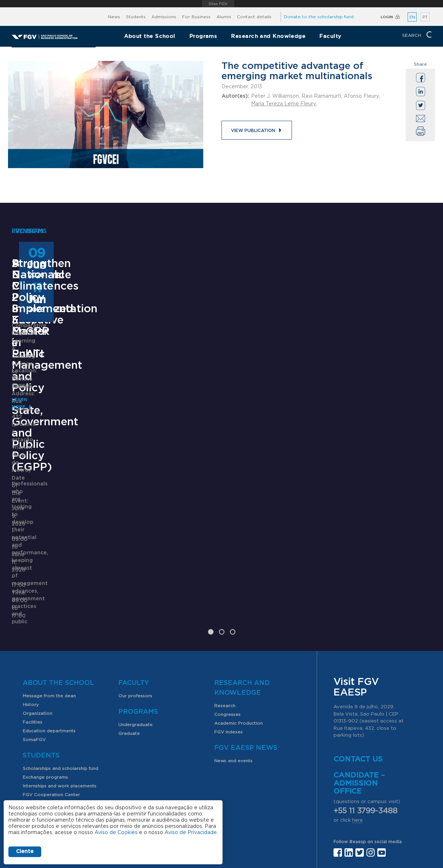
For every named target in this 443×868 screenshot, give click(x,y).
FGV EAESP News (246, 659)
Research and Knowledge (268, 36)
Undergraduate (135, 635)
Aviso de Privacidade (191, 833)
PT (425, 17)
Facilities (32, 633)
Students (136, 17)
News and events (233, 671)
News (114, 17)
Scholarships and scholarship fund (60, 679)
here (357, 731)
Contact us (358, 670)
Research (225, 616)
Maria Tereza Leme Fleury (284, 104)
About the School (150, 36)
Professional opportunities (52, 732)
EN (412, 17)
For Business (196, 17)
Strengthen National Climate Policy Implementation (365, 402)
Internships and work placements (59, 697)
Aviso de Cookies (116, 833)
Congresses (227, 625)
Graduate (129, 644)
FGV (218, 4)
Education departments (49, 642)
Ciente (25, 852)
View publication (253, 131)
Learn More (27, 527)
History (31, 615)
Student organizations (48, 714)
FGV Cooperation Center (51, 705)
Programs (203, 36)
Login (387, 17)
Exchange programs (45, 688)
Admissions (164, 17)
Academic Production (238, 634)
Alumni (224, 17)
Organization (37, 624)
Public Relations (244, 807)
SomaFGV (34, 650)
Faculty (330, 36)
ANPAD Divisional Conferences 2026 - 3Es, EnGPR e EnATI (215, 402)
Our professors (135, 607)
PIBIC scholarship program (52, 723)
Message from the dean (49, 607)
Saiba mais (175, 482)
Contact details (254, 17)
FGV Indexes (228, 643)
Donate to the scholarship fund (319, 17)
